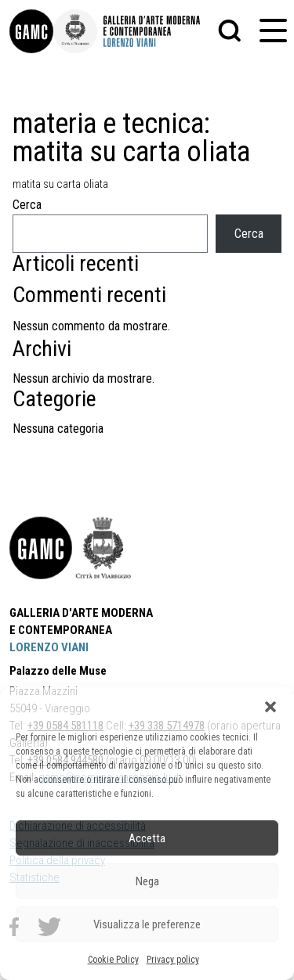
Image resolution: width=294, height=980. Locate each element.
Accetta (147, 838)
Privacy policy (173, 960)
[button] (270, 707)
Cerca (27, 205)
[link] (31, 31)
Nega (147, 881)
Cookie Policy (113, 960)
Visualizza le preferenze (147, 924)
